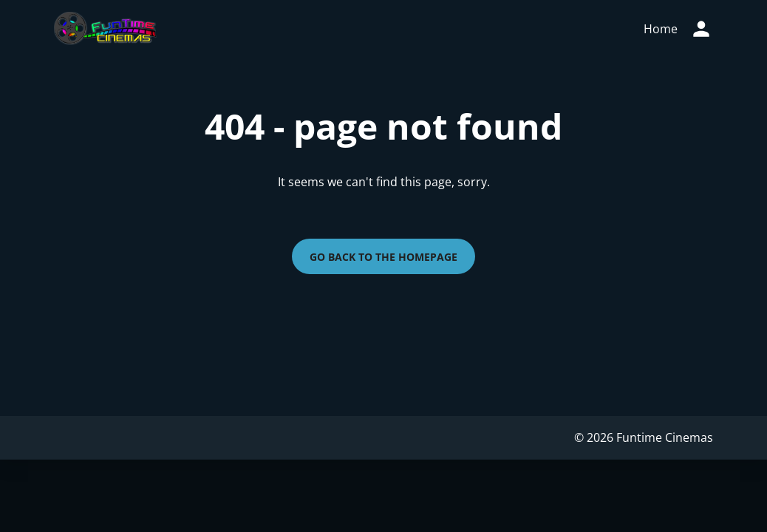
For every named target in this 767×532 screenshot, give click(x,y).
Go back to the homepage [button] (383, 257)
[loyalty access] (701, 29)
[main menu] (661, 29)
